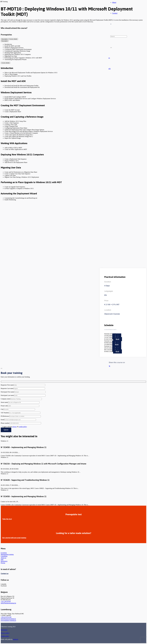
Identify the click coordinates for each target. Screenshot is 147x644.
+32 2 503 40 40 (6, 601)
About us (3, 558)
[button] (109, 58)
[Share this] (109, 366)
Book (118, 339)
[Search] (119, 36)
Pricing (3, 563)
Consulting (4, 556)
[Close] (111, 48)
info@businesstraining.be (8, 603)
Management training (7, 554)
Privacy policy (5, 633)
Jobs (2, 559)
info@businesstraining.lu (8, 619)
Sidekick (16, 639)
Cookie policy (5, 636)
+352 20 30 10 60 (6, 617)
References (4, 561)
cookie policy (23, 427)
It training (4, 553)
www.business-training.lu (8, 620)
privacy (15, 427)
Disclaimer (4, 630)
